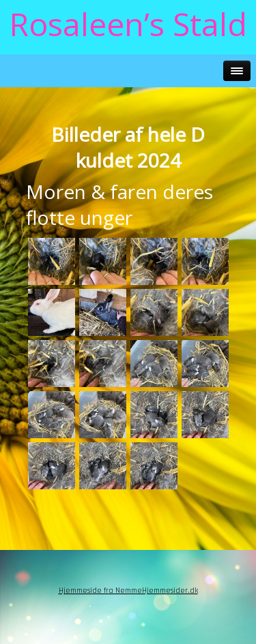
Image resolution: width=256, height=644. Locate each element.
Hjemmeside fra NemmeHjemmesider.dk (128, 591)
